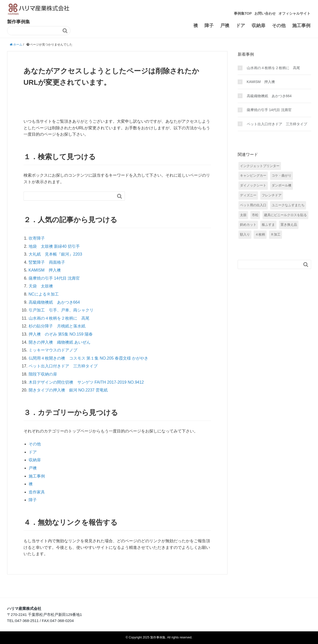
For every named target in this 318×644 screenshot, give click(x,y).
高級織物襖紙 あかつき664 (54, 302)
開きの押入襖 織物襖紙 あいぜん (60, 342)
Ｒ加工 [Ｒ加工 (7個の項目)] (276, 234)
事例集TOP (243, 13)
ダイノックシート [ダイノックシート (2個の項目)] (253, 185)
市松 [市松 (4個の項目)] (255, 215)
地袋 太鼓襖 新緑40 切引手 (54, 246)
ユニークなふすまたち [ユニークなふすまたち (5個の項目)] (288, 205)
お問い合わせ (265, 13)
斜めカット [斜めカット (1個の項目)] (248, 225)
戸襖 (225, 26)
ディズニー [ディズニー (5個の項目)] (248, 195)
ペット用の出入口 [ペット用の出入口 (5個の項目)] (253, 205)
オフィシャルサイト (294, 13)
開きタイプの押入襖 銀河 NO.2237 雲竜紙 (68, 390)
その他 (279, 26)
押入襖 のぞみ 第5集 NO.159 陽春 (61, 334)
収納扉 (258, 26)
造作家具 (37, 492)
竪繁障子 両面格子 (47, 262)
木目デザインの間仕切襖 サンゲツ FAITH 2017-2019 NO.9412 (86, 382)
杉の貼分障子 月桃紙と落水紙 (57, 326)
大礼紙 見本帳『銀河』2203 (55, 254)
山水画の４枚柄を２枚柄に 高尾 (59, 318)
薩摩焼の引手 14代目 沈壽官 (54, 278)
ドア (240, 26)
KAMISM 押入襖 (45, 270)
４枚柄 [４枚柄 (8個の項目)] (260, 234)
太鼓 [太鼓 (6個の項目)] (243, 215)
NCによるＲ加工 (44, 294)
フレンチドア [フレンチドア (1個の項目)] (272, 195)
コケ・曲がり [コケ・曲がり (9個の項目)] (282, 175)
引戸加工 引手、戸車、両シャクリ (61, 310)
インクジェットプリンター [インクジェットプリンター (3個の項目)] (260, 166)
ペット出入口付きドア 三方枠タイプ (63, 366)
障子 (209, 26)
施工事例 (301, 26)
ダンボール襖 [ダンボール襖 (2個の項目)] (282, 185)
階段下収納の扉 (43, 374)
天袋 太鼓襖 (41, 286)
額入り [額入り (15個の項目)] (245, 234)
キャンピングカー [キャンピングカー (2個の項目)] (253, 175)
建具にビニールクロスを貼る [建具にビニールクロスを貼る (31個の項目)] (285, 215)
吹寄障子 (37, 238)
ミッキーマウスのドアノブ (53, 350)
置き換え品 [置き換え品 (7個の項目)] (289, 225)
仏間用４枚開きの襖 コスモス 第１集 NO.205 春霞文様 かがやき (89, 358)
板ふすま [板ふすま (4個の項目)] (268, 225)
